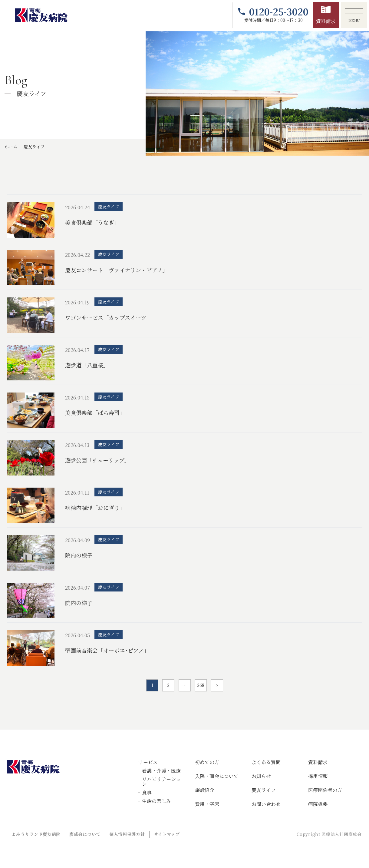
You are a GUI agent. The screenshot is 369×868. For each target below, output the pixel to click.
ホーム (11, 147)
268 (201, 685)
